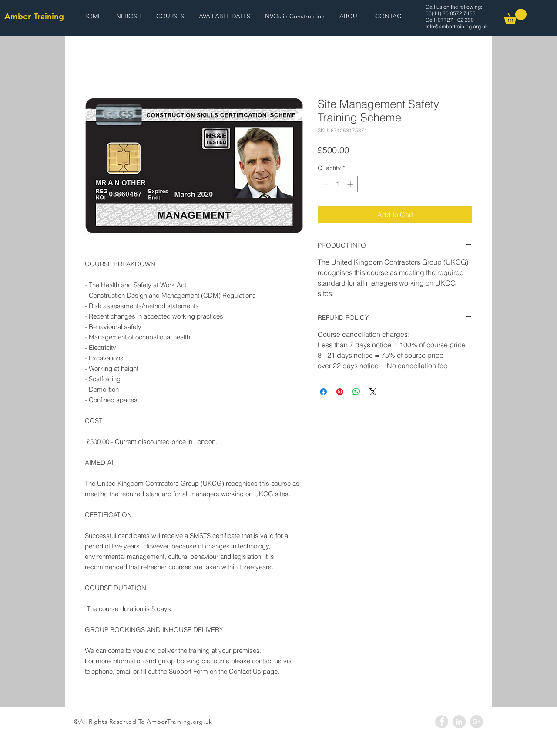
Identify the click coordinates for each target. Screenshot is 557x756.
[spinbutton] (338, 184)
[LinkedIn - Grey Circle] (459, 722)
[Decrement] (324, 184)
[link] (515, 16)
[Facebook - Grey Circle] (442, 722)
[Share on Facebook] (323, 392)
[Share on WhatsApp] (356, 392)
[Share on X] (373, 392)
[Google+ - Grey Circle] (476, 722)
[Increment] (351, 184)
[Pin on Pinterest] (340, 392)
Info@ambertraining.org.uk (457, 26)
